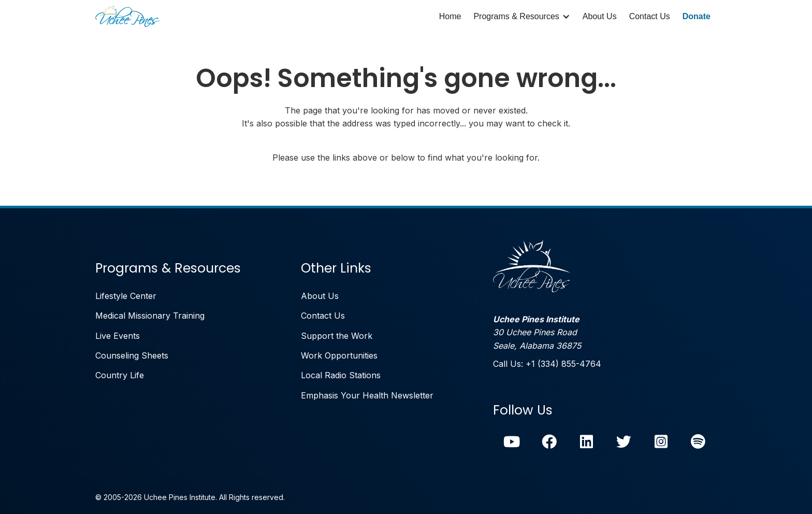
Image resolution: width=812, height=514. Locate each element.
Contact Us (650, 16)
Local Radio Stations (341, 375)
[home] (128, 17)
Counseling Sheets (132, 355)
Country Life (120, 375)
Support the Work (337, 336)
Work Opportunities (339, 355)
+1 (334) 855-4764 (563, 364)
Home (450, 16)
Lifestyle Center (126, 296)
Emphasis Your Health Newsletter (367, 395)
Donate (697, 16)
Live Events (118, 336)
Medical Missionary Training (150, 316)
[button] (521, 17)
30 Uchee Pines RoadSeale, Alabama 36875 (537, 332)
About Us (600, 16)
